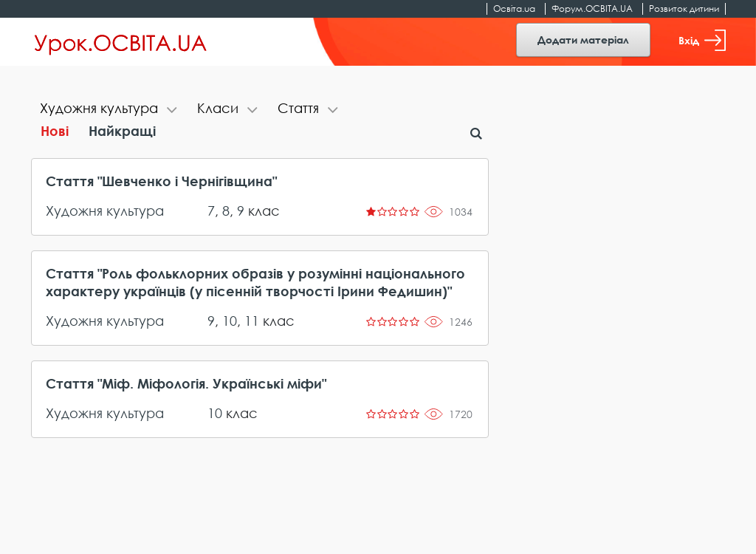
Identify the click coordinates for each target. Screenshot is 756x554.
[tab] (110, 110)
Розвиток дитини (684, 8)
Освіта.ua (514, 8)
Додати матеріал (583, 40)
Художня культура (105, 211)
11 (252, 321)
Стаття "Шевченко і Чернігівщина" (161, 181)
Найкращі (122, 131)
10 (230, 321)
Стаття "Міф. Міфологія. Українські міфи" (186, 383)
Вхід (702, 40)
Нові (55, 131)
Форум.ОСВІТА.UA (592, 8)
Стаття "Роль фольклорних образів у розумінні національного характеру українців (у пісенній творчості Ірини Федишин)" (255, 282)
